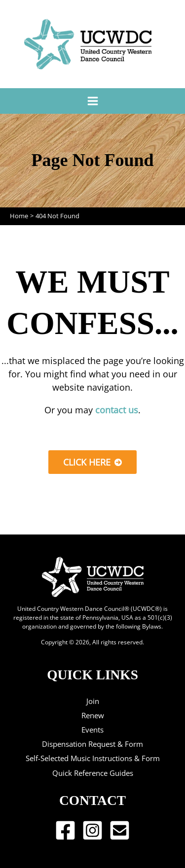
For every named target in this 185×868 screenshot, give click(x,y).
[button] (92, 462)
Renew (93, 715)
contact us (117, 410)
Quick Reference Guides (93, 773)
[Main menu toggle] (92, 101)
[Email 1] (120, 830)
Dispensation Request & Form (92, 744)
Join (93, 701)
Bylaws (152, 626)
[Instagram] (92, 830)
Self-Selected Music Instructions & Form (93, 758)
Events (92, 730)
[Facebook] (65, 830)
